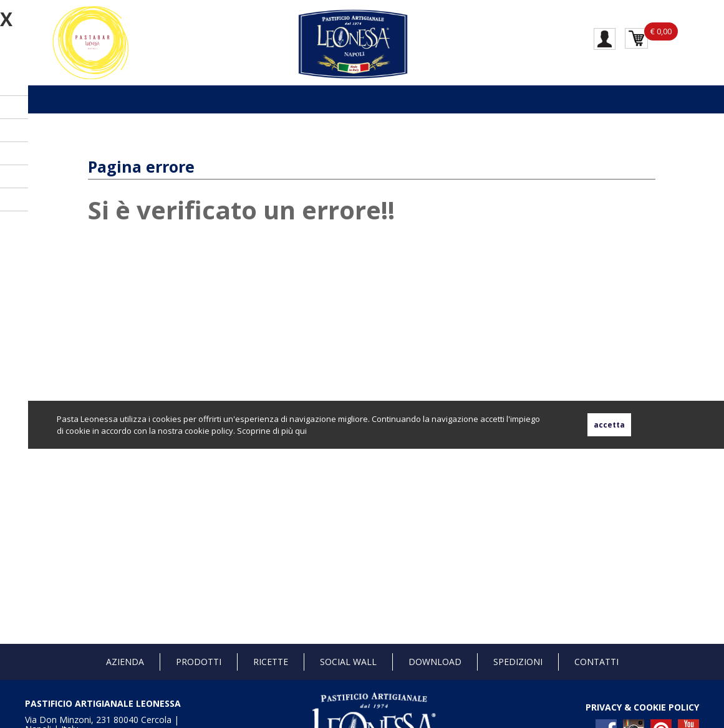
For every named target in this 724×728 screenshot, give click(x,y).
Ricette (271, 662)
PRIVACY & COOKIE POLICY (642, 707)
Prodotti (199, 662)
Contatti (596, 662)
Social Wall (348, 662)
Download (435, 662)
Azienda (125, 662)
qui (301, 431)
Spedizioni (518, 662)
